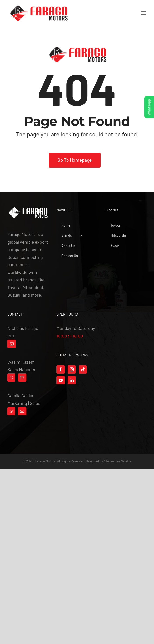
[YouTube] (61, 380)
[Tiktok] (83, 369)
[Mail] (12, 344)
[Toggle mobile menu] (144, 13)
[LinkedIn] (72, 380)
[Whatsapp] (11, 378)
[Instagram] (72, 369)
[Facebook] (61, 369)
